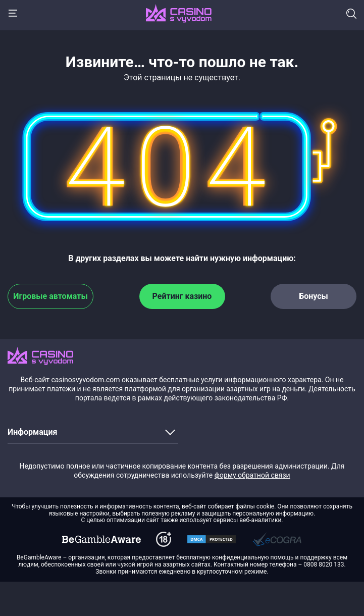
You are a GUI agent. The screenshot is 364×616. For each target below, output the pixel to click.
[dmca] (101, 539)
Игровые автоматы (50, 296)
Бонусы (314, 296)
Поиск (351, 14)
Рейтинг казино (182, 296)
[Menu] (13, 13)
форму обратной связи (252, 475)
